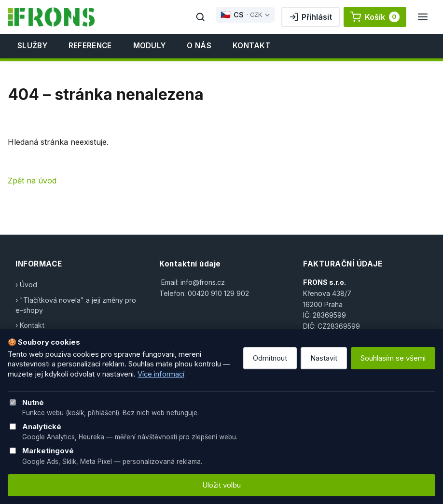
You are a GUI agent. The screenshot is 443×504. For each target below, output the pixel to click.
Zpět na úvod (32, 181)
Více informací (161, 374)
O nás (199, 46)
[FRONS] (51, 17)
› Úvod (26, 285)
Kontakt (252, 46)
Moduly (150, 46)
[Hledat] (200, 17)
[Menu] (423, 17)
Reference (90, 46)
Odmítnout (270, 358)
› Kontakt (30, 325)
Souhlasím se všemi (393, 358)
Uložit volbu (221, 485)
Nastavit (324, 358)
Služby (32, 46)
